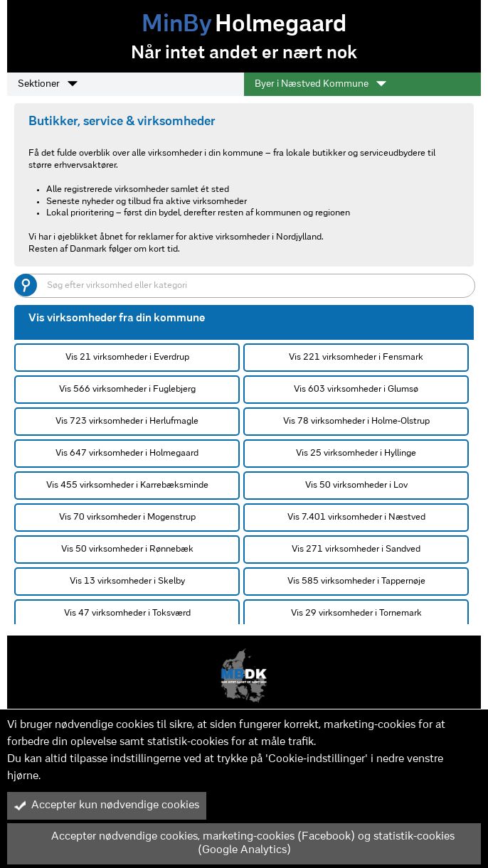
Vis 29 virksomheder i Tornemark (356, 613)
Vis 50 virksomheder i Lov (356, 485)
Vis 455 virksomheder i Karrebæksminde (127, 485)
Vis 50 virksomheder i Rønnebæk (127, 549)
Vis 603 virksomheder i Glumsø (356, 389)
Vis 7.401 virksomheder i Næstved (356, 517)
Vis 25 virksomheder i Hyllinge (356, 453)
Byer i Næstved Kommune (320, 84)
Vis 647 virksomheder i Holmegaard (127, 453)
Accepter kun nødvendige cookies (107, 805)
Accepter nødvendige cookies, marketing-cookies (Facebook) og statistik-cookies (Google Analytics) (234, 843)
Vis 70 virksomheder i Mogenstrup (127, 517)
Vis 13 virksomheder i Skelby (127, 581)
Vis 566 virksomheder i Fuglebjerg (127, 389)
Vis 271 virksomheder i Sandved (356, 549)
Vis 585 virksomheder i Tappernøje (356, 581)
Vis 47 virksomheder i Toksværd (127, 613)
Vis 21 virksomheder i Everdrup (127, 357)
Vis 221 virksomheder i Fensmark (356, 357)
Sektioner (48, 84)
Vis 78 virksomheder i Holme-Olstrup (356, 421)
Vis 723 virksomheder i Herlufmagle (127, 421)
